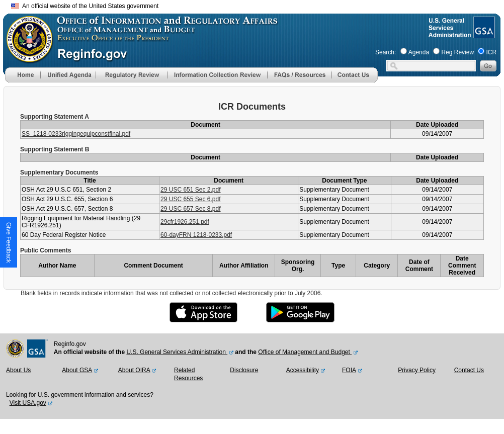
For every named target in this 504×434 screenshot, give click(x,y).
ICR (491, 52)
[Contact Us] (355, 80)
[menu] (68, 75)
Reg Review (457, 52)
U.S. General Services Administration (177, 352)
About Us (18, 370)
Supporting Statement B (55, 149)
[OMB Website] (26, 58)
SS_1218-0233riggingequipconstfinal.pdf (76, 134)
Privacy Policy (417, 370)
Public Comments (46, 250)
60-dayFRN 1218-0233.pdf (196, 235)
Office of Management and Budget (305, 352)
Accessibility (303, 370)
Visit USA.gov (28, 403)
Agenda (419, 52)
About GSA (77, 370)
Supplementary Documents (59, 172)
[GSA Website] (483, 34)
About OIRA (134, 370)
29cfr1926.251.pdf (185, 222)
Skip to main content (258, 5)
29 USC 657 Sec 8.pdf (190, 209)
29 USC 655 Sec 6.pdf (190, 199)
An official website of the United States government (85, 6)
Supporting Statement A (55, 117)
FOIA (349, 370)
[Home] (23, 80)
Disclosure (244, 370)
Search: (386, 52)
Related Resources (188, 374)
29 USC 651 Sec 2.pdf (190, 190)
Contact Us (469, 370)
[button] (68, 75)
